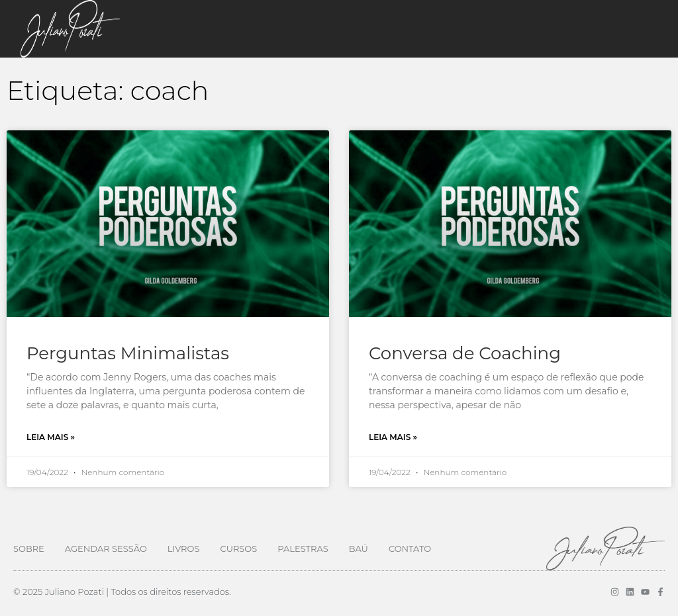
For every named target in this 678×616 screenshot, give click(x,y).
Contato (410, 549)
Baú (359, 549)
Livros (184, 549)
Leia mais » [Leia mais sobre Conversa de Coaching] (393, 437)
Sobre (29, 549)
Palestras (303, 549)
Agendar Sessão (106, 549)
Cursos (238, 549)
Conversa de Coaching (465, 353)
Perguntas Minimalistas (128, 353)
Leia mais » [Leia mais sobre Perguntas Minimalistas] (51, 437)
